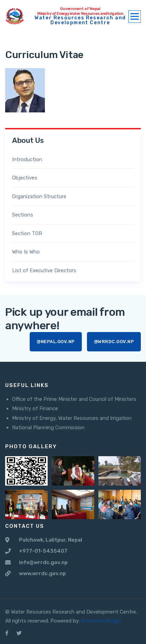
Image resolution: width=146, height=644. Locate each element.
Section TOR (27, 233)
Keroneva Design (101, 621)
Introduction (27, 159)
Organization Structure (39, 196)
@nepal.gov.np (56, 342)
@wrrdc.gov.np (114, 342)
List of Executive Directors (44, 270)
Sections (23, 215)
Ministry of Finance (35, 408)
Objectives (25, 178)
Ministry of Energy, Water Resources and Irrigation (72, 418)
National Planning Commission (48, 427)
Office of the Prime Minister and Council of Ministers (74, 399)
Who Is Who (26, 252)
